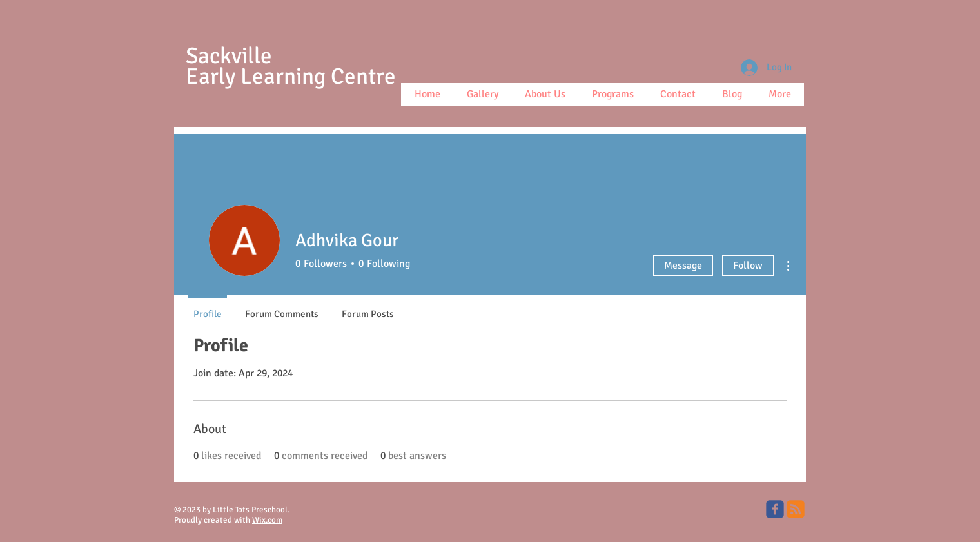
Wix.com (267, 520)
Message (683, 266)
